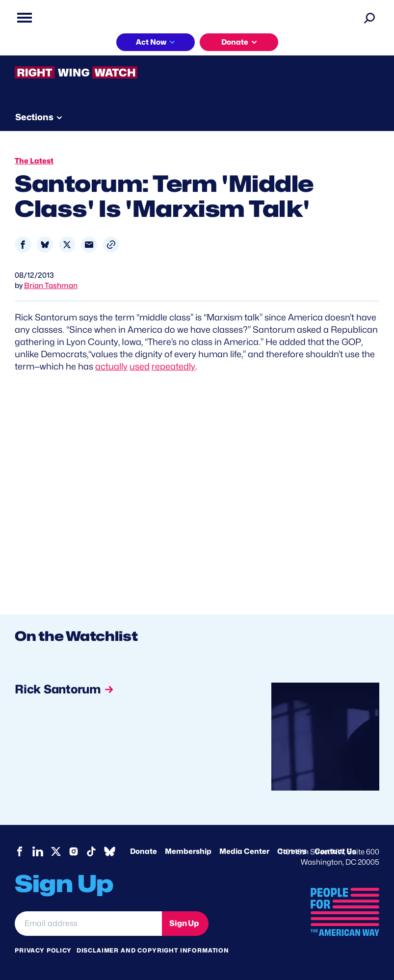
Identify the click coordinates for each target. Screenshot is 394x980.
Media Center (244, 851)
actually (111, 366)
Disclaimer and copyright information (153, 950)
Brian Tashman (51, 286)
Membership (188, 851)
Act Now (151, 42)
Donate (235, 42)
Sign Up (184, 923)
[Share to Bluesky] (45, 245)
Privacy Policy (43, 950)
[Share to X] (67, 245)
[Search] (369, 18)
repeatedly (173, 366)
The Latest (34, 161)
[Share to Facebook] (23, 245)
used (140, 366)
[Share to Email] (89, 245)
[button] (111, 245)
